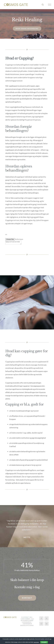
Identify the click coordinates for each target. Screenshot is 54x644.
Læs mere (36, 642)
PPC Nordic (30, 625)
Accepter (44, 642)
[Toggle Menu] (50, 5)
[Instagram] (41, 624)
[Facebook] (41, 618)
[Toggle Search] (43, 5)
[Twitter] (47, 618)
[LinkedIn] (47, 624)
